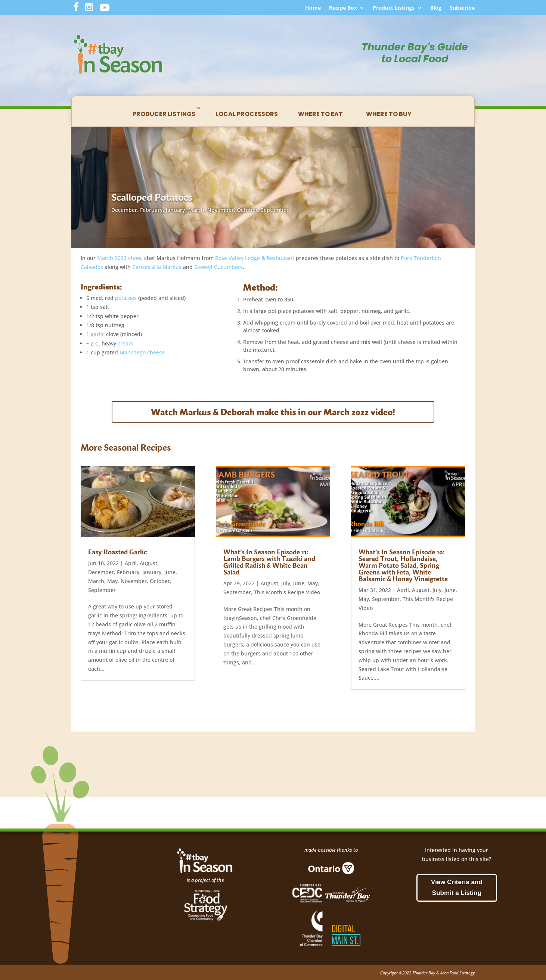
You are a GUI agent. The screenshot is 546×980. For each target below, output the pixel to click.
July (286, 583)
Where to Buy (389, 114)
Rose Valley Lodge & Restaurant (255, 258)
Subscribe (462, 8)
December (124, 210)
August (148, 563)
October (247, 210)
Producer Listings (164, 114)
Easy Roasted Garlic (117, 552)
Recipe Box (343, 8)
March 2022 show (119, 258)
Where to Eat (320, 114)
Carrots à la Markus (157, 267)
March (196, 210)
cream (125, 343)
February (151, 210)
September (275, 210)
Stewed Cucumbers (218, 267)
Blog (436, 8)
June (170, 572)
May (112, 581)
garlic (98, 334)
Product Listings (394, 8)
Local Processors (247, 114)
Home (313, 8)
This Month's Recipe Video (287, 592)
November (221, 210)
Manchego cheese (142, 352)
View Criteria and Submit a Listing (457, 887)
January (176, 210)
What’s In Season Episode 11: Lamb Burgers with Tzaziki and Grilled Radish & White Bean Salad (269, 562)
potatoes (126, 298)
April (131, 563)
